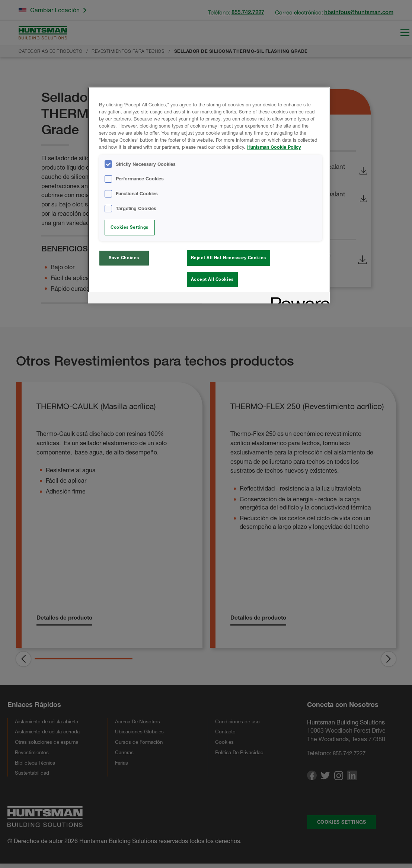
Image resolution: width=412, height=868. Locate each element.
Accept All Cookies (212, 279)
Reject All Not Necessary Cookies (229, 258)
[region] (209, 196)
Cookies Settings (130, 227)
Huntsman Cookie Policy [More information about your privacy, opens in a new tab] (274, 147)
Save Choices (124, 258)
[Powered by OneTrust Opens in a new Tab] (298, 301)
